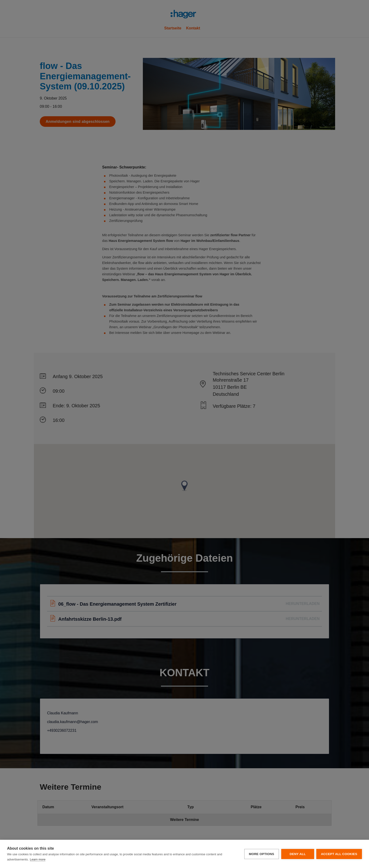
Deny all (297, 854)
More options (261, 854)
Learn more (38, 859)
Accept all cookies (339, 854)
